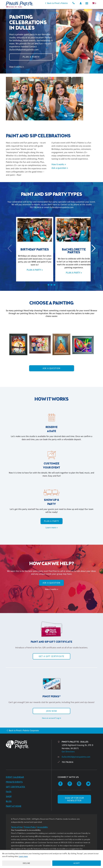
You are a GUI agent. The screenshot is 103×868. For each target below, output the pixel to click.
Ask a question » (60, 168)
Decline (26, 863)
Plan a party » (32, 270)
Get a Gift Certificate (51, 656)
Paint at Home (14, 806)
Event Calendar (15, 777)
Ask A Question (52, 368)
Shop (9, 797)
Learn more (23, 856)
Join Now (51, 711)
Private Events (14, 782)
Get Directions (68, 752)
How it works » (16, 67)
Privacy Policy (30, 827)
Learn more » (52, 528)
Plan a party (31, 56)
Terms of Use (17, 827)
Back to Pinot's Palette (57, 3)
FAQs (9, 792)
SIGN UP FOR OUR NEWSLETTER (74, 799)
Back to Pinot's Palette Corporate (24, 730)
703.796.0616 (67, 762)
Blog (9, 801)
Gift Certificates (15, 787)
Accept (77, 863)
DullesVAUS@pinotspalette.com (76, 757)
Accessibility (43, 827)
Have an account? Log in (51, 718)
